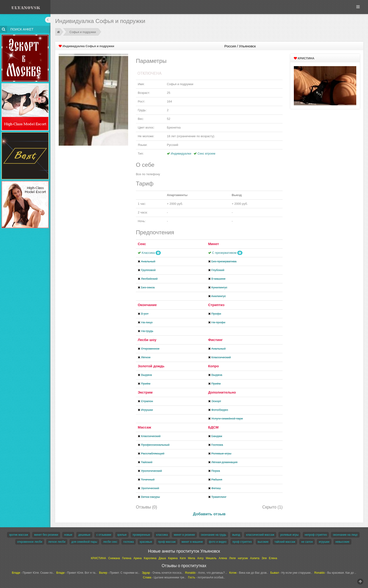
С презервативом (224, 253)
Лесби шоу (147, 340)
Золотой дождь (151, 366)
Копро (214, 366)
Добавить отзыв (209, 514)
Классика (148, 253)
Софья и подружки (83, 32)
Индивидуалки (181, 154)
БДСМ (213, 427)
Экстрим (145, 392)
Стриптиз (216, 305)
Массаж (144, 427)
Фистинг (215, 340)
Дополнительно (222, 392)
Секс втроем (206, 154)
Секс (142, 244)
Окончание (147, 305)
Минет (214, 244)
